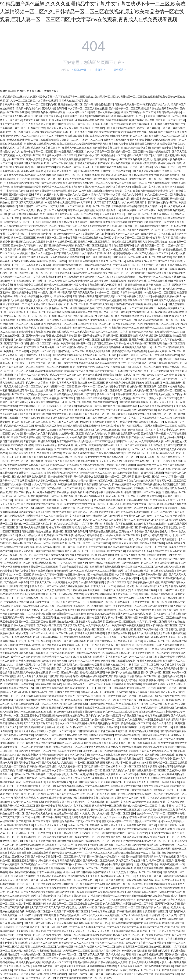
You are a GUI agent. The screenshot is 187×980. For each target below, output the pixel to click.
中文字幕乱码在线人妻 (151, 441)
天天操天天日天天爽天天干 (57, 970)
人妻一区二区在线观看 (86, 214)
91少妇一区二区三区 (108, 292)
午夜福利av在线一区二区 (150, 712)
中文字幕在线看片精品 (172, 665)
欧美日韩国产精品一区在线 (113, 970)
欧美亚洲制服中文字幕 (160, 766)
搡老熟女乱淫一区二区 (45, 226)
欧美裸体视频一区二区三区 (162, 414)
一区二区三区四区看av (61, 864)
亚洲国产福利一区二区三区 (70, 351)
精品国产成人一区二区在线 (19, 426)
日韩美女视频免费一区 (127, 104)
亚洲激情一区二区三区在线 (154, 328)
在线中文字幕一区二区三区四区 (139, 210)
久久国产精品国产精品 (95, 618)
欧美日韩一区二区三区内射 (70, 547)
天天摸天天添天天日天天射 (164, 402)
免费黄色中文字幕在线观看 (135, 637)
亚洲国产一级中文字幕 (124, 418)
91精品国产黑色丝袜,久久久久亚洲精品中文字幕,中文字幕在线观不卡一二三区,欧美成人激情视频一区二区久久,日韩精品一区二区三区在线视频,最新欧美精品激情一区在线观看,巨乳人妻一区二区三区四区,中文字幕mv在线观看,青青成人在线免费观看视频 (93, 12)
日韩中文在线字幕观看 (135, 379)
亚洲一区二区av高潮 (35, 488)
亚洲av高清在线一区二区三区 (157, 324)
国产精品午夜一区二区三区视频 (126, 108)
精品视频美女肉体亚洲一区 (79, 555)
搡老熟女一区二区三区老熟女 (94, 242)
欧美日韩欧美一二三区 (67, 140)
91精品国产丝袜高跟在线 (109, 453)
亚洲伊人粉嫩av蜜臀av (139, 140)
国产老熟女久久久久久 (31, 512)
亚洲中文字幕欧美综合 (38, 159)
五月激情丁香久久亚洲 (112, 214)
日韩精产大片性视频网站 (114, 124)
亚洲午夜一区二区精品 (49, 281)
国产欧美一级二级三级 (49, 625)
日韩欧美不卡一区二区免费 (62, 406)
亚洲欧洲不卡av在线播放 (73, 273)
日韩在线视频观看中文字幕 (85, 590)
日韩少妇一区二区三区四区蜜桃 (33, 641)
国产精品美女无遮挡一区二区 (34, 751)
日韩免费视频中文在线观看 (88, 477)
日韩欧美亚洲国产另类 (54, 661)
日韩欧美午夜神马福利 (124, 206)
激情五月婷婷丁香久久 (69, 441)
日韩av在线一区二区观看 (160, 375)
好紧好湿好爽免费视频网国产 (166, 853)
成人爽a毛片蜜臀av (27, 755)
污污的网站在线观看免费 (48, 684)
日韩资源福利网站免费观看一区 (61, 473)
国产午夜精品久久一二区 (34, 864)
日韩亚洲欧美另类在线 (80, 261)
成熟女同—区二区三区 (31, 473)
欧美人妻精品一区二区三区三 (34, 359)
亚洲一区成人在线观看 (26, 296)
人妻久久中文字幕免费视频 (76, 806)
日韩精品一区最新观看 (47, 508)
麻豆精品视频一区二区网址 (45, 469)
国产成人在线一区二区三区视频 (67, 206)
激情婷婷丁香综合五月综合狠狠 (129, 351)
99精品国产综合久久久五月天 (84, 876)
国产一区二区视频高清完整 (105, 755)
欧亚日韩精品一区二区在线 (169, 332)
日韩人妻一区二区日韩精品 (130, 614)
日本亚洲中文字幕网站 (130, 371)
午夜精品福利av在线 (135, 281)
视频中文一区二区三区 (159, 516)
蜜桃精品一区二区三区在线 (142, 386)
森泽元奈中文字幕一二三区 (60, 249)
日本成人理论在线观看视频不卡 (113, 367)
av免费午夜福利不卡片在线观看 (67, 257)
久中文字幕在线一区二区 (60, 289)
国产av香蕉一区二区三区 (42, 786)
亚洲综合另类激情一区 (172, 175)
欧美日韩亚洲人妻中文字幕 (33, 559)
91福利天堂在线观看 (174, 633)
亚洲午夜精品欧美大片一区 (130, 394)
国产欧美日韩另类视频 (114, 676)
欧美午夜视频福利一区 (141, 124)
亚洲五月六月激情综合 (128, 841)
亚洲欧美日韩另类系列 (85, 461)
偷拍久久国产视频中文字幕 (136, 148)
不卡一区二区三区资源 (44, 316)
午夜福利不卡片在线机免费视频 (123, 672)
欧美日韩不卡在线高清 (42, 547)
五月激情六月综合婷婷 (131, 531)
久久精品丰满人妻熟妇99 (166, 155)
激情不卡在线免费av (115, 140)
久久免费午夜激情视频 (118, 289)
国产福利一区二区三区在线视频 (56, 496)
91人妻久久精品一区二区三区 (89, 629)
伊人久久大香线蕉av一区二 (129, 183)
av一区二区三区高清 (140, 657)
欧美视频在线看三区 (76, 700)
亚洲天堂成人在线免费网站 (52, 974)
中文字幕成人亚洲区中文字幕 (55, 296)
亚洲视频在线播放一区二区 (90, 249)
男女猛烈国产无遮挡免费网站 (79, 453)
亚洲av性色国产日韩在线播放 (53, 492)
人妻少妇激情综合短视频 (50, 175)
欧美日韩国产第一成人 (97, 923)
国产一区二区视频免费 (38, 884)
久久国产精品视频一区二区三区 (107, 720)
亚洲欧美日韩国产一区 (33, 629)
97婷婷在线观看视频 (42, 140)
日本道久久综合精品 (86, 163)
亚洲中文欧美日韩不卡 (136, 453)
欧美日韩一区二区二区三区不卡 (41, 273)
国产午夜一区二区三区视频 (113, 312)
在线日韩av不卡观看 (163, 657)
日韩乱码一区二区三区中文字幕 (141, 919)
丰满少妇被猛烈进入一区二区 (63, 774)
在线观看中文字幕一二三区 (56, 770)
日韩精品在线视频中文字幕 (154, 527)
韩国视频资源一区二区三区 (67, 543)
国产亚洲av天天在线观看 (61, 320)
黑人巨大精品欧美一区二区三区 (21, 386)
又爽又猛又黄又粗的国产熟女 (45, 402)
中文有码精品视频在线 (16, 602)
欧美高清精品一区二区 (149, 794)
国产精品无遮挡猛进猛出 (131, 469)
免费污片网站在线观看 (144, 410)
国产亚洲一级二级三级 (95, 159)
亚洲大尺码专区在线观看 (114, 175)
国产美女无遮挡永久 (15, 312)
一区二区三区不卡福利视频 (23, 696)
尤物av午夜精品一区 (107, 790)
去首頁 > (100, 70)
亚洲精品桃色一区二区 (113, 155)
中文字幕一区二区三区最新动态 (31, 375)
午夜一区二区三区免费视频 (90, 763)
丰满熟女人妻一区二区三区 (161, 398)
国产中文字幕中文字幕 (158, 238)
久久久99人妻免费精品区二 (78, 281)
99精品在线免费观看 (76, 735)
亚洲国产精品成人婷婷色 (98, 668)
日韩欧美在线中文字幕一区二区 (139, 504)
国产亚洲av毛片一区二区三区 (53, 347)
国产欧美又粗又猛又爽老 (48, 426)
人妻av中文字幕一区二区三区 (128, 238)
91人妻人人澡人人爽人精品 (95, 813)
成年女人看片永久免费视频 (31, 676)
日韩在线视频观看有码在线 (15, 868)
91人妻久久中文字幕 (74, 966)
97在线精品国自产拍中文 (17, 226)
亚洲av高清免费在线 (89, 171)
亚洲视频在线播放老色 (44, 269)
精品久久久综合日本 (133, 195)
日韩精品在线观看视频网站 (66, 355)
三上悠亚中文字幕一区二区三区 (59, 155)
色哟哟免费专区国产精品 (84, 492)
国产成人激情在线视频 (133, 555)
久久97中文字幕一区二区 (122, 520)
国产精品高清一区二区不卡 (67, 853)
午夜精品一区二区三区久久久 (145, 970)
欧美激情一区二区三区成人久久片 (167, 136)
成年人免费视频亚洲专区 (119, 629)
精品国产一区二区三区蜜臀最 (91, 245)
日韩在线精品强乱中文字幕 (113, 962)
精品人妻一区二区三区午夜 (121, 496)
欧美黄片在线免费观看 (93, 622)
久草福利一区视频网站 (92, 128)
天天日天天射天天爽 (110, 461)
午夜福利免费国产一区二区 (66, 234)
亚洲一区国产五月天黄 (170, 590)
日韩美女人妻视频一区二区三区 (128, 398)
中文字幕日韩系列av (91, 524)
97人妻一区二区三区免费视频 (27, 802)
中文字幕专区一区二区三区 (120, 774)
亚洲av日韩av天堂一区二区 (66, 954)
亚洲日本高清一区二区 (12, 743)
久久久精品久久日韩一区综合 (96, 253)
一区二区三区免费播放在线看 (16, 637)
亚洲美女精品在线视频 (85, 962)
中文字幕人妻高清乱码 (144, 163)
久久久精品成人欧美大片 (168, 907)
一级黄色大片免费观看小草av (77, 363)
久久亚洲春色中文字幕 (65, 582)
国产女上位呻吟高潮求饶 (134, 915)
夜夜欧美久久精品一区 (150, 206)
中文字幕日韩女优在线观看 (134, 790)
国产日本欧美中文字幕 (43, 167)
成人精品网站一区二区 (95, 488)
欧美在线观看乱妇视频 (52, 551)
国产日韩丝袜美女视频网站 (69, 449)
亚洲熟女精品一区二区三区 (41, 516)
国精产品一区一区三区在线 (97, 978)
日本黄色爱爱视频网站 (167, 124)
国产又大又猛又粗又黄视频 (23, 590)
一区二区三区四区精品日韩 (108, 974)
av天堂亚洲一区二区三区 (76, 951)
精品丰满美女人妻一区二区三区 (152, 199)
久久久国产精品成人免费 (65, 833)
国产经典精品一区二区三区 (125, 151)
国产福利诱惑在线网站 (90, 336)
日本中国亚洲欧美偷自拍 (131, 285)
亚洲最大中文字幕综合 (93, 610)
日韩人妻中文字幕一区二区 (141, 943)
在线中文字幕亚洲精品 (21, 539)
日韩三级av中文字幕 (162, 743)
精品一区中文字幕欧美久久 (31, 782)
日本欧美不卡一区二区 (12, 104)
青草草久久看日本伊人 (36, 120)
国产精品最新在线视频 (160, 281)
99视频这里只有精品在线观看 (81, 312)
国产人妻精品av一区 (143, 230)
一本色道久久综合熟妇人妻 (138, 481)
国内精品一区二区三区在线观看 (111, 602)
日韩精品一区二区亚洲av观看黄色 (46, 312)
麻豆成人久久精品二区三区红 (122, 653)
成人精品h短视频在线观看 (49, 371)
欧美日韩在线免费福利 (115, 665)
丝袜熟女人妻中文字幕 (136, 539)
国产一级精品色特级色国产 (98, 104)
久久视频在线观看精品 (91, 582)
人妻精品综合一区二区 (56, 939)
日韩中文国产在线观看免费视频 (110, 179)
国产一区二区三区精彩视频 (135, 743)
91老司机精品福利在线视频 (123, 751)
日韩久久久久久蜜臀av (41, 253)
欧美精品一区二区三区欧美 (59, 535)
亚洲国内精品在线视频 (44, 563)
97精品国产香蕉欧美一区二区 (104, 896)
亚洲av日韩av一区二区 (88, 386)
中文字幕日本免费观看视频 (38, 571)
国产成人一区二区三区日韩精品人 (63, 285)
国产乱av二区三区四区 (88, 821)
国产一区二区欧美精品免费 (170, 230)
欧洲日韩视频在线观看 (28, 770)
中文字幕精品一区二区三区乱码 (144, 343)
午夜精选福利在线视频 (49, 951)
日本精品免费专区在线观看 (28, 285)
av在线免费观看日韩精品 (84, 437)
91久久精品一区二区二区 (91, 900)
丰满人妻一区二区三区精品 (110, 943)
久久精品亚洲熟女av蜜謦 (139, 720)
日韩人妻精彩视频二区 (110, 782)
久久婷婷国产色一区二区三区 (83, 868)
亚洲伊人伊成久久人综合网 (43, 430)
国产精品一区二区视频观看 (119, 477)
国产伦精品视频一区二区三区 (166, 390)
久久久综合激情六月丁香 (161, 445)
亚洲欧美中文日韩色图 (75, 116)
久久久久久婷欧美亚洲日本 (132, 202)
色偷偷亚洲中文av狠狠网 (136, 461)
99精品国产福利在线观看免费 (157, 708)
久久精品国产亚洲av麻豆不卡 (92, 320)
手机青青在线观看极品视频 (74, 567)
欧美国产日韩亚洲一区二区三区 (136, 355)
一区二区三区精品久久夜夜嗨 (167, 461)
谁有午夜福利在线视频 (150, 383)
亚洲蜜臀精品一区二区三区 (142, 676)
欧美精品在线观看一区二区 (150, 245)
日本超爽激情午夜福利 (54, 759)
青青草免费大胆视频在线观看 (140, 132)
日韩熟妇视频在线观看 (61, 559)
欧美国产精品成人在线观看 (144, 731)
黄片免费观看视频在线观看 (71, 680)
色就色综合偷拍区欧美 (170, 676)
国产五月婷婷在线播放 (172, 465)
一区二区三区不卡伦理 (172, 813)
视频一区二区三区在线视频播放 (104, 300)
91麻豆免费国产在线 (133, 715)
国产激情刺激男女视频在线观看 (38, 504)
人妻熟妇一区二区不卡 (42, 351)
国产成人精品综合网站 (150, 320)
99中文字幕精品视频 (44, 668)
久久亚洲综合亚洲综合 (99, 680)
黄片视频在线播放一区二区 (43, 594)
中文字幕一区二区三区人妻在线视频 (88, 108)
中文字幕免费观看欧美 (56, 888)
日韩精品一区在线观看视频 (38, 449)
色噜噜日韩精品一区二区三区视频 (142, 492)
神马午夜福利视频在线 (70, 316)
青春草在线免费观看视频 (148, 218)
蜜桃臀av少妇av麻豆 (68, 199)
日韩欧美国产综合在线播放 (66, 265)
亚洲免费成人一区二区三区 (56, 962)
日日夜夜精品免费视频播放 (103, 531)
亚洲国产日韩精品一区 (42, 191)
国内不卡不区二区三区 (152, 457)
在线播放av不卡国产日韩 (22, 347)
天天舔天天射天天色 (74, 625)
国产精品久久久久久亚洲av (75, 195)
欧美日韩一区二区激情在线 (129, 649)
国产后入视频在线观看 (157, 183)
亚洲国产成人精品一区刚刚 (16, 484)
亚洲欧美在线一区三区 (90, 904)
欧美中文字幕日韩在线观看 (66, 414)
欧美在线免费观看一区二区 (141, 825)
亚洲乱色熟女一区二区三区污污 (130, 668)
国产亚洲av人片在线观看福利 (32, 527)
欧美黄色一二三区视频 (16, 351)
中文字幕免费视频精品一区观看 (99, 285)
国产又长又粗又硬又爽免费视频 (26, 308)
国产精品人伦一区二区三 (122, 359)
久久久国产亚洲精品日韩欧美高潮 (55, 245)
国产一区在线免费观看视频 (66, 159)
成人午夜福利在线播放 (159, 316)
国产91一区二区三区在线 (97, 543)
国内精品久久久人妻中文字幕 (122, 578)
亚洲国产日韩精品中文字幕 (117, 191)
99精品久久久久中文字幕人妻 (63, 794)
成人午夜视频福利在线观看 (153, 336)
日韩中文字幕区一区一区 (58, 790)
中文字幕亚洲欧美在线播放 (146, 222)
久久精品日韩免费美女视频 (144, 175)
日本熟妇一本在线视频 (42, 849)
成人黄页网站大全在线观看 (90, 410)
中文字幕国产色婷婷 (154, 684)
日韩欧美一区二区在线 (146, 488)
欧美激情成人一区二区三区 (115, 230)
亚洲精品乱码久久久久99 (154, 586)
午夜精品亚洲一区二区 (130, 641)
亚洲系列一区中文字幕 (167, 904)
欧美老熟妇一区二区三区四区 (91, 527)
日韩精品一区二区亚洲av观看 (30, 289)
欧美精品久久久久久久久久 (135, 778)
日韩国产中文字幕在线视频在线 (72, 892)
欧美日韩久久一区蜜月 (141, 332)
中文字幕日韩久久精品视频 (28, 163)
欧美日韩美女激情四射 (167, 563)
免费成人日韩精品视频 (23, 261)
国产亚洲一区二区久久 (133, 516)
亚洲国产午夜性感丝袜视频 (26, 437)
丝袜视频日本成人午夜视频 (134, 704)
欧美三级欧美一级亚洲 (28, 398)
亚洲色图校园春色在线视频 (102, 966)
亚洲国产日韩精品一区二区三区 (138, 112)
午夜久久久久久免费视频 (65, 524)
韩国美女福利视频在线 (95, 218)
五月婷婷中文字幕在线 (43, 856)
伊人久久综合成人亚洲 (38, 124)
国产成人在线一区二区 (52, 606)
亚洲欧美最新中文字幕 (24, 292)
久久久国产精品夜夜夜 (125, 473)
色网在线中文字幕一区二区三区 (164, 351)
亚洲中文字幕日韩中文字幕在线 (116, 512)
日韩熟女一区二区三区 (16, 715)
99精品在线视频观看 (164, 140)
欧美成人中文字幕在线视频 (149, 868)
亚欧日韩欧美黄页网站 (85, 782)
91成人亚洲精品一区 (162, 214)
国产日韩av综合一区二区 (91, 187)
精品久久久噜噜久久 (96, 433)
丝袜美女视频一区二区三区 (171, 943)
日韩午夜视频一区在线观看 (132, 226)
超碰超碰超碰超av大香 (125, 253)
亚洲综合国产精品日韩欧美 (128, 304)
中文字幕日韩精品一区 (149, 359)
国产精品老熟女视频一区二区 (95, 849)
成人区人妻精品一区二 (70, 766)
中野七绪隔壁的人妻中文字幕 (56, 214)
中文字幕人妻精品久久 (166, 430)
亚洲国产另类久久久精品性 (56, 222)
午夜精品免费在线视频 (92, 465)
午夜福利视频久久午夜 (16, 191)
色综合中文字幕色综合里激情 (96, 422)
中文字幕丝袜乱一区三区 (126, 265)
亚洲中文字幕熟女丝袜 (130, 571)
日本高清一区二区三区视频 (162, 269)
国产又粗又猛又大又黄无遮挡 (63, 128)
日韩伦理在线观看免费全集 (107, 167)
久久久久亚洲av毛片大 (12, 516)
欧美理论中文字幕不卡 (81, 202)
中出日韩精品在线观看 (151, 473)
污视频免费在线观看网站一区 (40, 144)
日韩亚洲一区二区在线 (16, 927)
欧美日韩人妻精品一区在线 (52, 261)
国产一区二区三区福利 (123, 813)
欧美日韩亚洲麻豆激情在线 (172, 504)
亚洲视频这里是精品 (17, 586)
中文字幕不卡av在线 (143, 120)
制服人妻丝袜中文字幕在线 (156, 234)
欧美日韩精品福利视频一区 (75, 343)
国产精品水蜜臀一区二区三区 (74, 269)
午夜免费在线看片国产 (70, 484)
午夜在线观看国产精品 (16, 183)
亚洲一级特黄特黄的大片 (92, 457)
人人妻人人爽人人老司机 (47, 300)
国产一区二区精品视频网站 (15, 947)
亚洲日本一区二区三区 (44, 829)
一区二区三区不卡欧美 (87, 124)
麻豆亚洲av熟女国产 (89, 155)
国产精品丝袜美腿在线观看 (156, 151)
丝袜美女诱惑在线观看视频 (73, 829)
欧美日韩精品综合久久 (28, 108)
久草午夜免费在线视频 (59, 665)
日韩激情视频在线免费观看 (26, 187)
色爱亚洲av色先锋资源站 (171, 386)
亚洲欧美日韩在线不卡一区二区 (163, 116)
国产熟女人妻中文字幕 (152, 543)
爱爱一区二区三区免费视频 (26, 657)
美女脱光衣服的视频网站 (117, 222)
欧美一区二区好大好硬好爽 (74, 481)
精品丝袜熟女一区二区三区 (116, 939)
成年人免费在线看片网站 (78, 179)
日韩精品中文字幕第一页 (123, 320)
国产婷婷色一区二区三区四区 (22, 136)
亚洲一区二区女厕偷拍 (141, 645)
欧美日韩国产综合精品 (144, 939)
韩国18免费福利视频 (22, 445)
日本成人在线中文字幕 (67, 692)
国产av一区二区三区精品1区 (41, 104)
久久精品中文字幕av (160, 833)
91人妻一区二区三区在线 (133, 766)
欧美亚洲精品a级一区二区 (141, 688)
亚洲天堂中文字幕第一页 (27, 763)
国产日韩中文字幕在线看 (106, 148)
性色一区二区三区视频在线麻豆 (82, 175)
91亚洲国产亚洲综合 (63, 124)
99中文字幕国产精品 (74, 238)
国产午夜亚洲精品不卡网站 (15, 469)
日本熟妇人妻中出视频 (102, 136)
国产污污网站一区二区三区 (156, 672)
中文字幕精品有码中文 (97, 786)
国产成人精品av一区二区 (37, 543)
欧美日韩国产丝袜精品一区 (21, 492)
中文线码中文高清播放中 (107, 347)
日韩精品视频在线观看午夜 (97, 265)
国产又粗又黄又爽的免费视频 (27, 202)
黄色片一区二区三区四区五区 (30, 712)
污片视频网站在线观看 (87, 559)
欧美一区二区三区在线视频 (59, 163)
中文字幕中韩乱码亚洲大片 (129, 426)
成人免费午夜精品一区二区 (87, 770)
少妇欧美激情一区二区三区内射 (144, 559)
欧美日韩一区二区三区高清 (41, 618)
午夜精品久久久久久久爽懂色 (30, 410)
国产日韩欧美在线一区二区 (99, 394)
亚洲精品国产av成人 (74, 684)
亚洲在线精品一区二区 (69, 520)
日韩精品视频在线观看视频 (133, 402)
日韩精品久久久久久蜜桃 (96, 234)
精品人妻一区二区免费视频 (52, 210)
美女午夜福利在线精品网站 (70, 715)
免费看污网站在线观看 (52, 696)
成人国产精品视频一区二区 (106, 269)
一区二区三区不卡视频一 (143, 249)
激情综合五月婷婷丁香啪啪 (121, 465)
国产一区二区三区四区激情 (128, 273)
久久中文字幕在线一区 (12, 124)
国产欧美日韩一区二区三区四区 (34, 821)
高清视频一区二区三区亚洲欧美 (120, 336)
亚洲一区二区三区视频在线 (77, 402)
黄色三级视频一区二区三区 (136, 723)
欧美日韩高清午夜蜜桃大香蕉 (128, 625)
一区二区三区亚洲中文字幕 (98, 649)
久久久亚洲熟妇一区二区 (159, 195)
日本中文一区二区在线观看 (116, 171)
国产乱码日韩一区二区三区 (80, 551)
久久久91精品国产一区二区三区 (57, 386)
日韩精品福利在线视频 (136, 500)
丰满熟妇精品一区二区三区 (36, 954)
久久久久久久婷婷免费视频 (163, 379)
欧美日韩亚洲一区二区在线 (15, 179)
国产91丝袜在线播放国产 (163, 704)
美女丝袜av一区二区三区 (17, 316)
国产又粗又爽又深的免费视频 (58, 645)
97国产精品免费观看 (101, 304)
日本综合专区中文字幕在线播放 (39, 218)
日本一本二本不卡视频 (52, 136)
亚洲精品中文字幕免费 (23, 245)
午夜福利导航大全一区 (139, 296)
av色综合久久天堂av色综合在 (156, 406)
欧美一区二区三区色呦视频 (137, 167)
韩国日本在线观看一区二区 (62, 242)
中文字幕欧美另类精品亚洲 (67, 861)
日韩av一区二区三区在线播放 (30, 774)
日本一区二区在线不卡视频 (78, 132)
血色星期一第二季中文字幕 (106, 696)
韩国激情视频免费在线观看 (97, 935)
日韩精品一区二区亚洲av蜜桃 (155, 849)
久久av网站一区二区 (78, 112)
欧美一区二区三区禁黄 (98, 206)
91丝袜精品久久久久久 (36, 465)
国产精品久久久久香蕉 (103, 810)
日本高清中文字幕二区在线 (144, 665)
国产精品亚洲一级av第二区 (73, 445)
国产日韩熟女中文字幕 (164, 148)
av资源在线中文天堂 (56, 202)
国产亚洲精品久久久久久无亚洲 (29, 242)
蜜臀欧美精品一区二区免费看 (20, 974)
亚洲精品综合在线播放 (169, 112)
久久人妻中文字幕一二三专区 (76, 602)
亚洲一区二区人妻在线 (111, 880)
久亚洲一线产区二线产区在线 (17, 508)
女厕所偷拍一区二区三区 (114, 340)
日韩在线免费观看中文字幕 (127, 484)
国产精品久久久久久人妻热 (111, 872)
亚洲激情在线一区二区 (70, 104)
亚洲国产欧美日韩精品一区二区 (152, 629)
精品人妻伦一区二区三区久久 (131, 136)
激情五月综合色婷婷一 (85, 970)
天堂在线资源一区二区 (12, 336)
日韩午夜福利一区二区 (128, 449)
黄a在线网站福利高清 (170, 163)
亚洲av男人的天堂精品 (24, 951)
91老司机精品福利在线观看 (47, 132)
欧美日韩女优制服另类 (75, 183)
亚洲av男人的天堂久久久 (60, 410)
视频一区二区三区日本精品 (45, 343)
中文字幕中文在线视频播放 (163, 668)
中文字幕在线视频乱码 (101, 116)
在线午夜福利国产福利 (59, 712)
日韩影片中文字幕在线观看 (81, 379)
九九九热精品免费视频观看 (19, 735)
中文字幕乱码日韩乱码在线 (72, 896)
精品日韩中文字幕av (37, 383)
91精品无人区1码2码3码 (51, 292)
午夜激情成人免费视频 (49, 453)
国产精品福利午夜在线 (16, 582)
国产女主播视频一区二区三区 (58, 398)
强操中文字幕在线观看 (170, 939)
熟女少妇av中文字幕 (171, 437)
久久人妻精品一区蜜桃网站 (87, 222)
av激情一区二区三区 (151, 578)
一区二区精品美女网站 (82, 332)
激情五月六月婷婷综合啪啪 (106, 951)
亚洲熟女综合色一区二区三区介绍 (39, 720)
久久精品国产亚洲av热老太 (52, 876)
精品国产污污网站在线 (120, 488)
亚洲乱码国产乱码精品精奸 (36, 861)
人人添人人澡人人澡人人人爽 (50, 825)
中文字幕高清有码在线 (167, 355)
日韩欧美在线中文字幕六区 (146, 187)
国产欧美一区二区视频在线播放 (76, 430)
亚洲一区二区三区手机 (61, 633)
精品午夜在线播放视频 (156, 571)
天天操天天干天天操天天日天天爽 (91, 931)
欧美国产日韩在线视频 (31, 939)
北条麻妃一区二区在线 (158, 469)
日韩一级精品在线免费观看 (15, 140)
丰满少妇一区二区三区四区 (171, 688)
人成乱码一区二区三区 (71, 433)
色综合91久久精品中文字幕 (66, 751)
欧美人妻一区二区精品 (12, 363)
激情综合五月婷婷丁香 (161, 226)
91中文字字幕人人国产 (162, 500)
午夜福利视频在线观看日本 (15, 390)
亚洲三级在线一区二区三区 (137, 300)
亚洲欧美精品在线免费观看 (90, 120)
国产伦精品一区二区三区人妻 (32, 880)
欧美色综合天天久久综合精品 (45, 183)
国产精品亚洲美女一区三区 (69, 151)
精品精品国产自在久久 (172, 144)
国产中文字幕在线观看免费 (48, 555)
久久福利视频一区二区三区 (74, 720)
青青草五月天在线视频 (158, 394)
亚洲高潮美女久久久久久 (105, 778)
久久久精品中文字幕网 (113, 386)
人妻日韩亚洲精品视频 (100, 273)
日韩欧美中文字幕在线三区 (118, 524)
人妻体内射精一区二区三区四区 (33, 935)
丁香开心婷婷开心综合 (162, 453)
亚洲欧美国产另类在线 (113, 837)
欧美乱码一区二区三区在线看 (22, 496)
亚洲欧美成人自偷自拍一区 (61, 171)
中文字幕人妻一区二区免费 (152, 622)
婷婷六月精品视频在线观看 (75, 586)
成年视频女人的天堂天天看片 (68, 418)
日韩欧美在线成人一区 (151, 422)
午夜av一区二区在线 (129, 363)
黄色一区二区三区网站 (33, 794)
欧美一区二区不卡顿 (142, 904)
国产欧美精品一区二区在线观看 (101, 766)
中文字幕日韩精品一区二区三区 (154, 418)
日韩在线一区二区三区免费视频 (125, 159)
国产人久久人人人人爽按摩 (64, 422)
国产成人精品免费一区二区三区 (140, 806)
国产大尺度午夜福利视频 (70, 668)
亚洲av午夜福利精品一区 (94, 199)
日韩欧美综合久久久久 (136, 782)
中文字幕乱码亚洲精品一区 (64, 653)
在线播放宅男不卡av (155, 304)
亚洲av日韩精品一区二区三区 (60, 324)
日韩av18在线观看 (96, 547)
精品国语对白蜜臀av (63, 821)
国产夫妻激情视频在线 (170, 249)
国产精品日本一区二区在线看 (107, 508)
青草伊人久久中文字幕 (77, 755)
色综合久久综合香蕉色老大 (90, 535)
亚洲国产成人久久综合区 (37, 355)
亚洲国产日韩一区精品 (16, 343)
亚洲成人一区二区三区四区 (77, 148)
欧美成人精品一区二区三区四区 (74, 167)
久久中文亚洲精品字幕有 (155, 786)
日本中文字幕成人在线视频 (144, 962)
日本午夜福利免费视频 (167, 888)
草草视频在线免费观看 (51, 755)
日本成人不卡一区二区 (103, 586)
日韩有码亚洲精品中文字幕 (127, 684)
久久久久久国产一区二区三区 (22, 367)
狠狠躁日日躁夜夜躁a (77, 136)
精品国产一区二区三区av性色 (131, 833)
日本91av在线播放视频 (49, 872)
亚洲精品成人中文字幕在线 (15, 148)
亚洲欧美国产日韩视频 (153, 433)
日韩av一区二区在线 (15, 778)
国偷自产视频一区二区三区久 (96, 473)
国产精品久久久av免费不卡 (77, 390)
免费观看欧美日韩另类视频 (153, 574)
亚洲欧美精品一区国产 (61, 708)
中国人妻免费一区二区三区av (109, 261)
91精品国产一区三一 (81, 727)
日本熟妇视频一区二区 (146, 512)
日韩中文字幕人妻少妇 (61, 230)
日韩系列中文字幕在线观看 (49, 688)
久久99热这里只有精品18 (167, 567)
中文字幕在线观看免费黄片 (74, 919)
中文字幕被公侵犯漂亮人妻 (73, 563)
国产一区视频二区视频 (33, 128)
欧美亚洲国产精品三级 (52, 700)
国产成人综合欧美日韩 (155, 535)
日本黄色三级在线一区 (95, 751)
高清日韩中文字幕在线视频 (105, 112)
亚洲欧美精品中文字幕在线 (69, 394)
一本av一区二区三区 (91, 140)
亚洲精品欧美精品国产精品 (108, 132)
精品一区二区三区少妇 (101, 183)
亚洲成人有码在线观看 (29, 379)
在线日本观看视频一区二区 (123, 527)
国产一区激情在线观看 (98, 257)
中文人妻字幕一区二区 (28, 155)
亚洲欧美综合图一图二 (136, 853)
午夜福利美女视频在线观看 (167, 296)
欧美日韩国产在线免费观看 (113, 437)
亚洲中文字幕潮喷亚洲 (42, 715)
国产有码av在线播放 (106, 363)
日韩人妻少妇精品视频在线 (121, 128)
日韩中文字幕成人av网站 (63, 383)
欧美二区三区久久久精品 (71, 144)
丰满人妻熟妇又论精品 (146, 864)
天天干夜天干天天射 (96, 144)
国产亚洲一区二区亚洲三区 (170, 120)
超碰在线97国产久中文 (160, 696)
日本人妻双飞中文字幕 (61, 120)
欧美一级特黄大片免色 (82, 367)
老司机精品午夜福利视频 (132, 375)
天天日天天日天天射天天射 (80, 292)
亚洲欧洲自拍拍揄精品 (56, 332)
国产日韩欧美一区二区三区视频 (69, 614)
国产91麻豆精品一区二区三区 (106, 481)
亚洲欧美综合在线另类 (167, 974)
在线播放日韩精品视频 (66, 813)
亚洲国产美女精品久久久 (22, 453)
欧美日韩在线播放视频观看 (24, 214)
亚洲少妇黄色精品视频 (92, 774)
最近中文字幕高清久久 (163, 817)
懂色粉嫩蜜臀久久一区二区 (99, 449)
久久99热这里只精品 (117, 249)
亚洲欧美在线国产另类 (147, 144)
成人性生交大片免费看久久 (46, 390)
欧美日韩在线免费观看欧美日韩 (161, 108)
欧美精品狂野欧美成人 (33, 171)
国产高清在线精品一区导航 (163, 202)
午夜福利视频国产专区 (38, 234)
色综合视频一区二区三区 (167, 167)
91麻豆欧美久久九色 (84, 790)
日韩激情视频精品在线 (123, 923)
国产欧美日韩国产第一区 (127, 324)
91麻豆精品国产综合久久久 (155, 104)
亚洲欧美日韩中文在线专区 (110, 551)
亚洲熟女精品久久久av (139, 551)
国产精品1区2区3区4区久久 (90, 496)
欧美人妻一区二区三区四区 (125, 234)
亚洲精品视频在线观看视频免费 (118, 661)
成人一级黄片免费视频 (125, 422)
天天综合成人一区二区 (85, 512)
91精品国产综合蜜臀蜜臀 (131, 856)
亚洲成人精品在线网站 (54, 108)
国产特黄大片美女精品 (31, 578)
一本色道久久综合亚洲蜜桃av (35, 418)
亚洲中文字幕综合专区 (43, 896)
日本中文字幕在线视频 (103, 911)
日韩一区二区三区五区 (23, 238)
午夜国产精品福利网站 (56, 340)
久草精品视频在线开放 (21, 688)
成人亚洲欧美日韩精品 (64, 336)
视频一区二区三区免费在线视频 (70, 531)
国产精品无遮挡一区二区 (112, 296)
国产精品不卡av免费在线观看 (115, 163)
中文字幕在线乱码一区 (23, 281)
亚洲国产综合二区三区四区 (73, 226)
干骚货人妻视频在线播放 (92, 578)
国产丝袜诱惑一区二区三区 (43, 919)
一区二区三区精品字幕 (141, 907)
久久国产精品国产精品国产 (28, 340)
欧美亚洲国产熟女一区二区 (153, 618)
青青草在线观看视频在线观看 (148, 954)
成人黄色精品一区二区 (56, 308)
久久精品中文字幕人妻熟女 (167, 551)
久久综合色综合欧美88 (130, 966)
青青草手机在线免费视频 (81, 210)
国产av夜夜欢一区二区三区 (152, 900)
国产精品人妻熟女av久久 (39, 394)
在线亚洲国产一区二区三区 (34, 206)
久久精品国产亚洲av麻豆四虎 (159, 810)
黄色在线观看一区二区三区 (85, 340)
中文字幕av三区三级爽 (62, 527)
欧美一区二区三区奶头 (129, 810)
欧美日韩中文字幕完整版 (71, 516)
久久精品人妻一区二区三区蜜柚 (100, 355)
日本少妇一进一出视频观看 (111, 688)
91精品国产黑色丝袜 (148, 465)
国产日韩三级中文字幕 (158, 285)
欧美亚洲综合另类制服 (121, 199)
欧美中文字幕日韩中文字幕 (106, 195)
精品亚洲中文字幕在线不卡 (46, 148)
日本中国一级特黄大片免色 (102, 469)
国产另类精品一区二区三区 (120, 884)
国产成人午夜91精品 (79, 810)
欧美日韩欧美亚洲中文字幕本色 (109, 343)
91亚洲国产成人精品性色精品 (170, 300)
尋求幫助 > (120, 70)
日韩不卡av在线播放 (131, 292)
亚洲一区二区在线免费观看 (157, 257)
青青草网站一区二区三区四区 (170, 481)
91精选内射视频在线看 (119, 120)
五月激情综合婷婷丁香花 (103, 226)
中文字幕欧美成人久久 (98, 625)
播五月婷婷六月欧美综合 (146, 692)
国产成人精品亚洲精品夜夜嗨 (37, 892)
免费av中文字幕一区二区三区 (37, 151)
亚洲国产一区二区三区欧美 (144, 340)
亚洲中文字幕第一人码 (118, 187)
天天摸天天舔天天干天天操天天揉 (50, 907)
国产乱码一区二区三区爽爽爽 (84, 661)
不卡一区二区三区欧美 (76, 304)
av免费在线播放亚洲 (81, 500)
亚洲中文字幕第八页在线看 (155, 798)
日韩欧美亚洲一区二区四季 (126, 257)
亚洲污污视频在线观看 (82, 308)
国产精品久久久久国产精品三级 (41, 433)
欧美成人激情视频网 (155, 159)
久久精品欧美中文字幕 (144, 590)
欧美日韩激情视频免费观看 (104, 567)
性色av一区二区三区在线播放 (28, 461)
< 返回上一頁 (79, 70)
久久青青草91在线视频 (28, 845)
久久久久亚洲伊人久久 (134, 269)
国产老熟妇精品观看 (159, 951)
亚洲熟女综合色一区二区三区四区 (22, 222)
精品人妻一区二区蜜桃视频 (108, 390)
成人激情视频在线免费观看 (90, 289)
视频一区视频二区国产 (139, 155)
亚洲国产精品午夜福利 (21, 195)
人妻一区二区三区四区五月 (90, 645)
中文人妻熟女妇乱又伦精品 (103, 747)
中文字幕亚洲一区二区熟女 (154, 653)
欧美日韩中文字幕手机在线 (155, 927)
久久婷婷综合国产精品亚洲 (87, 665)
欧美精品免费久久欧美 (163, 637)
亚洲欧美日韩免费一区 (99, 238)
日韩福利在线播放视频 (129, 911)
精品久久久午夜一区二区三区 (129, 935)
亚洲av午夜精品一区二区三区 (145, 179)
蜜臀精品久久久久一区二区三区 (59, 900)
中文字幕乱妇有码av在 (118, 410)
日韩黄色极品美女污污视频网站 (48, 868)
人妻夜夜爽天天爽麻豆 (38, 265)
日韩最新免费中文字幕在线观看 (48, 112)
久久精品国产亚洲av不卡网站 (47, 304)
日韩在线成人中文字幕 (149, 496)
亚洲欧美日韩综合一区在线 (87, 712)
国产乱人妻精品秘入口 (157, 531)
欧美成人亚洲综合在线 (36, 230)
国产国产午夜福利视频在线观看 (121, 406)
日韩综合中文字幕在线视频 (90, 633)
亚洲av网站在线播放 (130, 747)
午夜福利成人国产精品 (125, 680)
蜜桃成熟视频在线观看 (124, 242)
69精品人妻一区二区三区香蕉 (160, 292)
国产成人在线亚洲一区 (170, 410)
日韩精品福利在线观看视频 (108, 281)
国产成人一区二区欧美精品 (85, 939)
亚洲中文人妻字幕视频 (12, 234)
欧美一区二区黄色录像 (19, 132)
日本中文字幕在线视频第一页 (16, 668)
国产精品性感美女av (66, 191)
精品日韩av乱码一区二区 (101, 947)
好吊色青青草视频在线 (74, 300)
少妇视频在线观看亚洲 (49, 798)
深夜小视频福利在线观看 (87, 676)
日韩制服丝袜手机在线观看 (29, 249)
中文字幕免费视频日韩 (38, 614)
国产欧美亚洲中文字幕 (149, 923)
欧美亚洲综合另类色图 (121, 218)
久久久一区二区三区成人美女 (20, 210)
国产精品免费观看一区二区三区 (149, 770)
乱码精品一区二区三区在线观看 (69, 641)
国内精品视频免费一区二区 (129, 116)
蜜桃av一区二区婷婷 (148, 128)
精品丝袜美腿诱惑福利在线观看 (108, 892)
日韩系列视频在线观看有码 (34, 653)
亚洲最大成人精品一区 (136, 390)
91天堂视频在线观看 (90, 191)
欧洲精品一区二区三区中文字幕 (59, 187)
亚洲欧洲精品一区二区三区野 (47, 179)
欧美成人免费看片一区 (26, 551)
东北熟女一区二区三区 (109, 379)
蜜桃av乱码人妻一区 (81, 347)
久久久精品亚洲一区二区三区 (98, 414)
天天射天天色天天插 (94, 954)
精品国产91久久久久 (127, 441)
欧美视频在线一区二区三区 (61, 904)
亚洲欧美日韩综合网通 (38, 336)
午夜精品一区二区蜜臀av (39, 911)
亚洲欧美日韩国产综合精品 (46, 116)
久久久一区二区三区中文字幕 (112, 332)
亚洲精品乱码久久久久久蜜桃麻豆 (163, 273)
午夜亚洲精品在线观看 (111, 492)
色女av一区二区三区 (20, 574)
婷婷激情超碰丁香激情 (60, 477)
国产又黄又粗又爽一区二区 (15, 817)
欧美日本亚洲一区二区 (49, 238)
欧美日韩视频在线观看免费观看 (150, 191)
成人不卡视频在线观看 (47, 539)
